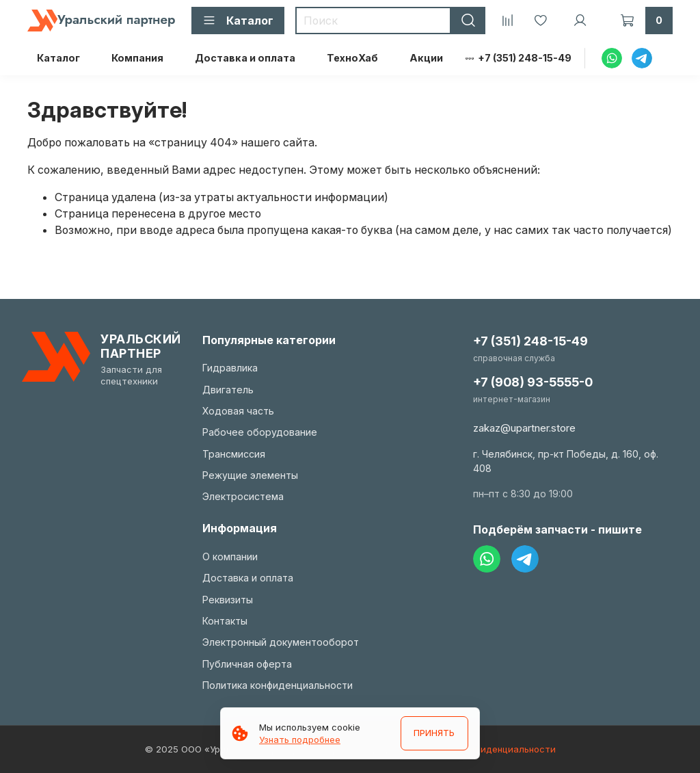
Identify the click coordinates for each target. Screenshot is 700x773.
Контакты (225, 621)
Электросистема (243, 496)
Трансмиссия (234, 454)
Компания (137, 58)
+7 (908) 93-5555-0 (533, 382)
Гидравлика (230, 368)
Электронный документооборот (281, 642)
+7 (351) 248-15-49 (525, 58)
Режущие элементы (250, 475)
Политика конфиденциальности (278, 685)
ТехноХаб (352, 58)
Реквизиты (228, 600)
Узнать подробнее (300, 739)
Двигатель (228, 390)
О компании (230, 556)
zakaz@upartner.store (524, 428)
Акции (426, 58)
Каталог (58, 58)
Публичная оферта (247, 664)
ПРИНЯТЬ (433, 733)
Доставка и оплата (245, 58)
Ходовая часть (238, 411)
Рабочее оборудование (260, 432)
